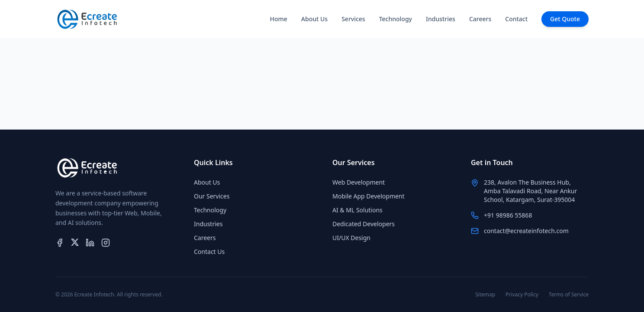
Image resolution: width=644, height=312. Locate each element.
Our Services (212, 196)
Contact (516, 19)
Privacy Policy (522, 295)
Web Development (359, 182)
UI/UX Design (351, 238)
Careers (480, 19)
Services (353, 19)
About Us (314, 19)
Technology (396, 19)
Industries (441, 19)
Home (278, 19)
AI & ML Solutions (357, 210)
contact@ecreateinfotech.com (526, 231)
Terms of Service (569, 295)
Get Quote (565, 19)
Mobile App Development (369, 196)
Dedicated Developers (364, 224)
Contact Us (209, 252)
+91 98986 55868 (508, 215)
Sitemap (485, 295)
